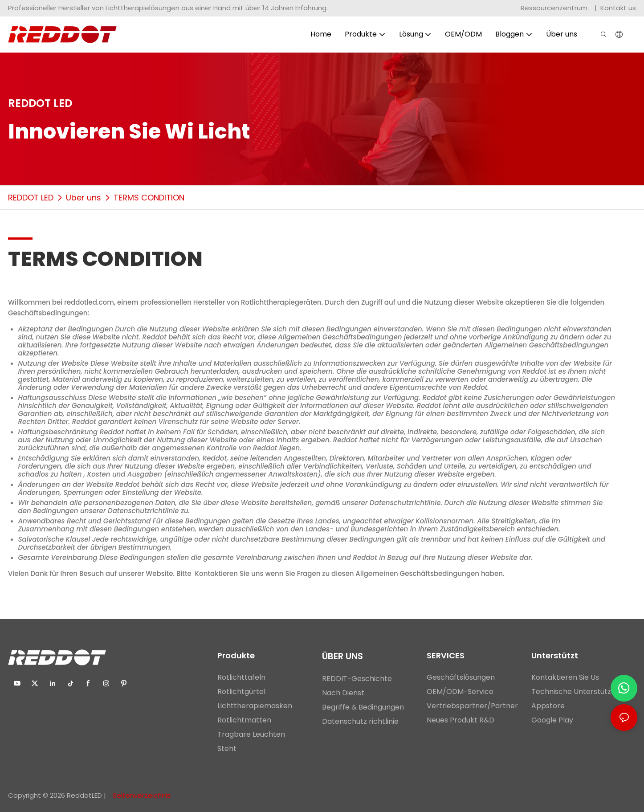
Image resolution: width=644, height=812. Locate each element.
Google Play (552, 720)
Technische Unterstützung (578, 692)
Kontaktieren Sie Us (565, 677)
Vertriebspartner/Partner (472, 706)
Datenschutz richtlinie (360, 721)
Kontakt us (618, 8)
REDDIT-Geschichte (357, 679)
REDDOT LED (31, 198)
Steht (227, 749)
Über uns (84, 198)
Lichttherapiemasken (255, 706)
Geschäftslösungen (461, 677)
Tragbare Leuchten (251, 734)
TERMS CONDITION (149, 198)
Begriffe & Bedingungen (364, 707)
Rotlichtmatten (244, 720)
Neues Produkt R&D (461, 720)
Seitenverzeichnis (141, 795)
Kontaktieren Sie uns (229, 573)
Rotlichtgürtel (241, 692)
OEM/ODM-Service (460, 692)
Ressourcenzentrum (555, 8)
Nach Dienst (343, 693)
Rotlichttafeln (241, 677)
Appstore (548, 706)
